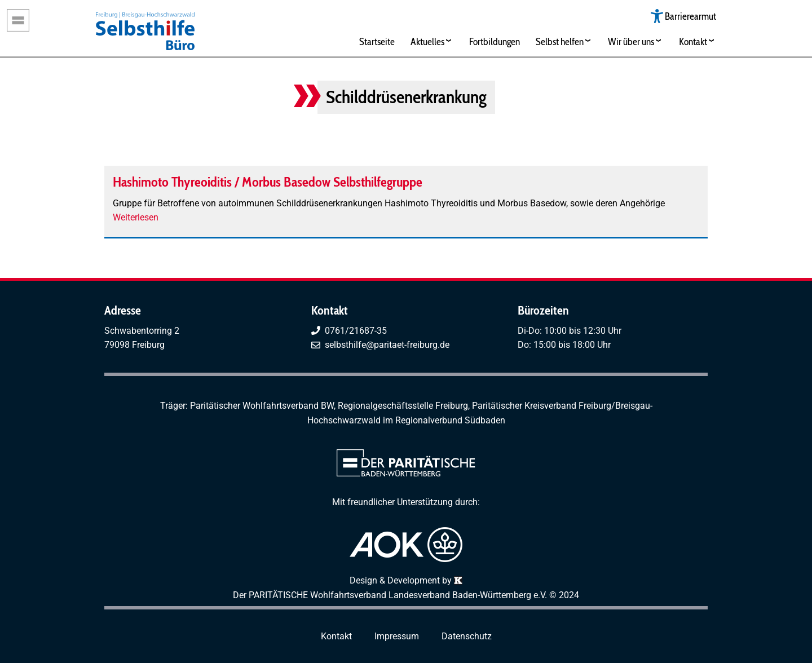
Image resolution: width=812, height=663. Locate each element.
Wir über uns (631, 41)
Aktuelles (427, 41)
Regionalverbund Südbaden (450, 420)
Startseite (377, 41)
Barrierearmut (690, 16)
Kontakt (693, 41)
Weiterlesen (136, 217)
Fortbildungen (495, 41)
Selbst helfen (560, 41)
